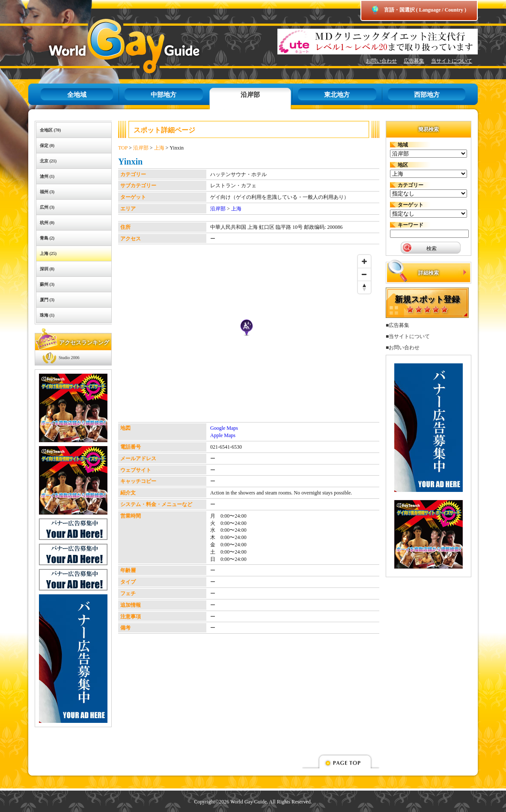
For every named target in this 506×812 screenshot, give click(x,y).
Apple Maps (223, 435)
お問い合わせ (381, 61)
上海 (159, 148)
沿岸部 (250, 95)
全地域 (77, 95)
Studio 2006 (69, 358)
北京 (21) (48, 161)
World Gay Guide (112, 46)
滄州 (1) (47, 176)
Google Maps (224, 428)
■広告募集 (397, 325)
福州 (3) (47, 192)
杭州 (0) (47, 223)
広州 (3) (47, 207)
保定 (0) (47, 145)
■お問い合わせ (403, 348)
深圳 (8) (47, 269)
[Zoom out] (364, 274)
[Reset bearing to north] (364, 287)
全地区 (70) (50, 130)
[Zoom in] (364, 261)
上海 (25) (48, 253)
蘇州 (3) (47, 284)
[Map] (247, 336)
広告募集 (414, 61)
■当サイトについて (408, 336)
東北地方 (337, 95)
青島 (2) (47, 238)
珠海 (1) (47, 315)
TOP (123, 148)
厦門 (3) (47, 300)
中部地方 (164, 95)
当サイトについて (452, 61)
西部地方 (427, 95)
